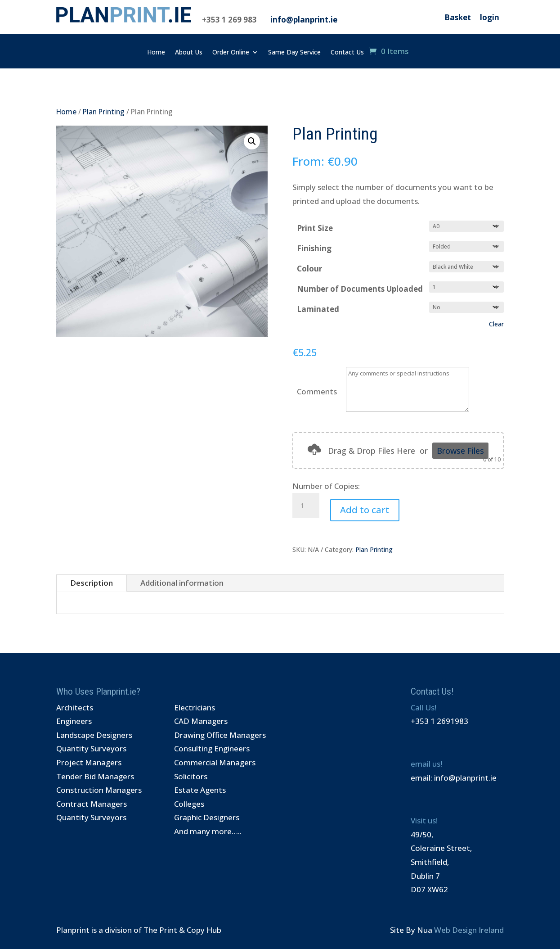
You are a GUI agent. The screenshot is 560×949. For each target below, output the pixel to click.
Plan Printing (104, 112)
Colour (309, 269)
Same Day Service (294, 53)
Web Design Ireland (469, 930)
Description (92, 583)
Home (156, 53)
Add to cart (365, 510)
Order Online (231, 53)
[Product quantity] (306, 506)
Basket (458, 17)
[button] (252, 141)
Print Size (315, 228)
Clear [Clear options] (496, 324)
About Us (189, 53)
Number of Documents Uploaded (360, 289)
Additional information (182, 583)
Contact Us (347, 53)
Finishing (314, 248)
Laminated (318, 309)
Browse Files (460, 451)
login (490, 17)
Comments (317, 391)
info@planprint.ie (304, 20)
